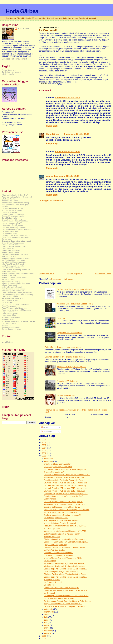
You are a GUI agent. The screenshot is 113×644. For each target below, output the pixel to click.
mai (46, 623)
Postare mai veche (103, 274)
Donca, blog (7, 239)
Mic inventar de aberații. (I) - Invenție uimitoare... (64, 566)
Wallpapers (6, 325)
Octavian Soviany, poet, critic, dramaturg (17, 295)
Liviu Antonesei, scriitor (11, 268)
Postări (45, 427)
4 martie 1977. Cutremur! (68, 381)
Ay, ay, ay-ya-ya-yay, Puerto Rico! (58, 467)
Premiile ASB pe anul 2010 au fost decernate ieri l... (66, 494)
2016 (44, 442)
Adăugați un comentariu (52, 201)
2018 (44, 440)
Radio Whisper (8, 302)
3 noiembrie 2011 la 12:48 (66, 176)
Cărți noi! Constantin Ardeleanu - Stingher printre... (65, 547)
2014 (44, 448)
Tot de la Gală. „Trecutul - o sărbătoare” (61, 512)
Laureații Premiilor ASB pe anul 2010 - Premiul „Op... (66, 483)
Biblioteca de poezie (10, 212)
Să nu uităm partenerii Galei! (56, 518)
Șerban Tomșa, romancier (12, 329)
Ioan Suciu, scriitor (9, 256)
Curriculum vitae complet (11, 72)
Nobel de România (52, 537)
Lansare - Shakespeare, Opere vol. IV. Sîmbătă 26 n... (67, 475)
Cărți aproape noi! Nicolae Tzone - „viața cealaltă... (65, 569)
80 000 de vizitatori (52, 580)
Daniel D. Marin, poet (10, 231)
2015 (44, 445)
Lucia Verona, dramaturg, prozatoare (16, 270)
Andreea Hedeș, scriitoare (12, 210)
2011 (44, 456)
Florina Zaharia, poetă (10, 252)
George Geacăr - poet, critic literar (15, 254)
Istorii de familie (8, 74)
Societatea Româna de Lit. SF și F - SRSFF (19, 321)
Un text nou (49, 585)
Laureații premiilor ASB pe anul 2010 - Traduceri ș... (66, 485)
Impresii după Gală (52, 528)
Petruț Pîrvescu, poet (10, 300)
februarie (48, 631)
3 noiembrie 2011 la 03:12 (76, 134)
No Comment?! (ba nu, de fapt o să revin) (75, 289)
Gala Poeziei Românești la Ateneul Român (62, 534)
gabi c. (49, 176)
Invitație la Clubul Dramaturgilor (57, 464)
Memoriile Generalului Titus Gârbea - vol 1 (75, 304)
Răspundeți (52, 126)
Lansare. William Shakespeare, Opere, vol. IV (63, 502)
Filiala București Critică (11, 245)
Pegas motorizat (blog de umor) (14, 298)
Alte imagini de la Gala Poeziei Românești (62, 520)
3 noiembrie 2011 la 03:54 (68, 152)
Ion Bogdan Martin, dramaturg (13, 260)
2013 (44, 451)
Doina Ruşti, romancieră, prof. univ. (15, 237)
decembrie (49, 459)
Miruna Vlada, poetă (10, 285)
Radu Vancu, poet (9, 306)
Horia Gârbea (22, 11)
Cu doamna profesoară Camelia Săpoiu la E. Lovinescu (67, 601)
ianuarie (48, 633)
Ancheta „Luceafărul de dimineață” (58, 553)
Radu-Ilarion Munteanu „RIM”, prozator (17, 310)
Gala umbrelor (50, 499)
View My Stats (8, 342)
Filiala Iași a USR (9, 249)
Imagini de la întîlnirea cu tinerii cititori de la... (63, 604)
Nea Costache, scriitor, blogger (14, 289)
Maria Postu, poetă (9, 272)
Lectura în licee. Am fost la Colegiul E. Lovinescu (65, 606)
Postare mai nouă (46, 274)
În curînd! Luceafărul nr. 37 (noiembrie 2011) (63, 558)
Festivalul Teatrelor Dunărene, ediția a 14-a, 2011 (65, 526)
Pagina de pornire (75, 274)
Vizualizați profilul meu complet (14, 59)
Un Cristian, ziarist (9, 323)
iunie (47, 620)
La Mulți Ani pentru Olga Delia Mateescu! (61, 571)
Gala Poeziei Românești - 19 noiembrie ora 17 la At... (66, 590)
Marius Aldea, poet (9, 275)
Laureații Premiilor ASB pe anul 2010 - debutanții (64, 491)
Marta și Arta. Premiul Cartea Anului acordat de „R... (66, 477)
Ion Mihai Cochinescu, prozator (14, 262)
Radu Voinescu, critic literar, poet (14, 308)
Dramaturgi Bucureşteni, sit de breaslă (17, 241)
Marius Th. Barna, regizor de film (14, 277)
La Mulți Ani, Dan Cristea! (55, 550)
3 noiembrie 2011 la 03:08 (68, 98)
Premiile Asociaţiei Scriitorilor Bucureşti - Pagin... (64, 480)
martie (47, 628)
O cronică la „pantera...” (54, 472)
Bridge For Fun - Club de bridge (14, 220)
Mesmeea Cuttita (8, 279)
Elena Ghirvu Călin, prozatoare (14, 243)
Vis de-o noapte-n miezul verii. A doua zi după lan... (66, 469)
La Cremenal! (50, 593)
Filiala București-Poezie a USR (14, 247)
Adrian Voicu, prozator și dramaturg (15, 203)
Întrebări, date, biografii (11, 327)
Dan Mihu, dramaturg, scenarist (14, 228)
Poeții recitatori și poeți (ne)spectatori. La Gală (63, 496)
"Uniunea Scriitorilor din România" (15, 195)
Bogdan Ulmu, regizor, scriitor (13, 216)
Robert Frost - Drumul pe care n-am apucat (63, 347)
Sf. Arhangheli (50, 561)
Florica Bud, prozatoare (11, 250)
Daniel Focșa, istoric (10, 233)
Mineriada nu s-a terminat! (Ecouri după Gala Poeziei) (67, 510)
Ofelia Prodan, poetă (10, 296)
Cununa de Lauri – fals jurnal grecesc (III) (61, 588)
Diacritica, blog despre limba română (16, 235)
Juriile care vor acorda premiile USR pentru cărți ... (65, 504)
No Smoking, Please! (53, 582)
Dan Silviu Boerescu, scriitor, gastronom (17, 229)
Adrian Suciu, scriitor (10, 201)
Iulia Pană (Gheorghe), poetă (13, 264)
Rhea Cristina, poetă (10, 314)
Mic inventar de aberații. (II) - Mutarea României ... (65, 563)
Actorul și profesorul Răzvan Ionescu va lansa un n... (66, 596)
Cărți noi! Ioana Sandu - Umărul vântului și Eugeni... (66, 542)
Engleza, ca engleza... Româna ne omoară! (62, 515)
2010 (44, 636)
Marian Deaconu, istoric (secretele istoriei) (18, 273)
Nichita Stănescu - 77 (66, 395)
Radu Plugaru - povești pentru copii (15, 304)
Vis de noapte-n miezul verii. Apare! (59, 598)
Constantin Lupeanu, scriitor (13, 226)
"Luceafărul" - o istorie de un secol (58, 555)
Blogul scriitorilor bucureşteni (13, 214)
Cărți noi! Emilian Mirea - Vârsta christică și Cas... (65, 574)
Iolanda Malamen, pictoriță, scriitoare (16, 258)
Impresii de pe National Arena (70, 333)
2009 (44, 639)
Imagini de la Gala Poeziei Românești (60, 523)
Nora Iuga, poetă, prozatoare (13, 291)
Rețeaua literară (8, 312)
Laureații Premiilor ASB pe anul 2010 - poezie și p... (66, 488)
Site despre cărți (8, 319)
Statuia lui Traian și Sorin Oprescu (71, 367)
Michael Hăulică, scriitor (11, 281)
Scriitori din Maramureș (11, 318)
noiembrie (49, 461)
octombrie (49, 609)
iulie (46, 617)
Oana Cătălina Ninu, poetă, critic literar (17, 293)
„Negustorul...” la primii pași (55, 545)
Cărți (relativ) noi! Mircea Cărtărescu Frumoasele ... (66, 539)
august (47, 614)
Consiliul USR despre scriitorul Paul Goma (62, 507)
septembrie (49, 612)
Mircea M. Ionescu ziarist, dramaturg (16, 283)
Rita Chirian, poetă (9, 316)
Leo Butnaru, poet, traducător (13, 266)
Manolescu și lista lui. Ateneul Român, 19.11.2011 (65, 531)
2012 (44, 453)
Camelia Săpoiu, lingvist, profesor (15, 222)
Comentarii (46, 432)
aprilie (47, 625)
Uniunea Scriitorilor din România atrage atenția (65, 357)
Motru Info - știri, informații (12, 287)
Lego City (61, 318)
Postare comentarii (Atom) (62, 279)
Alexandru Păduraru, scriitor (13, 208)
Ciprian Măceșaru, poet (11, 224)
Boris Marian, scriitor (10, 218)
